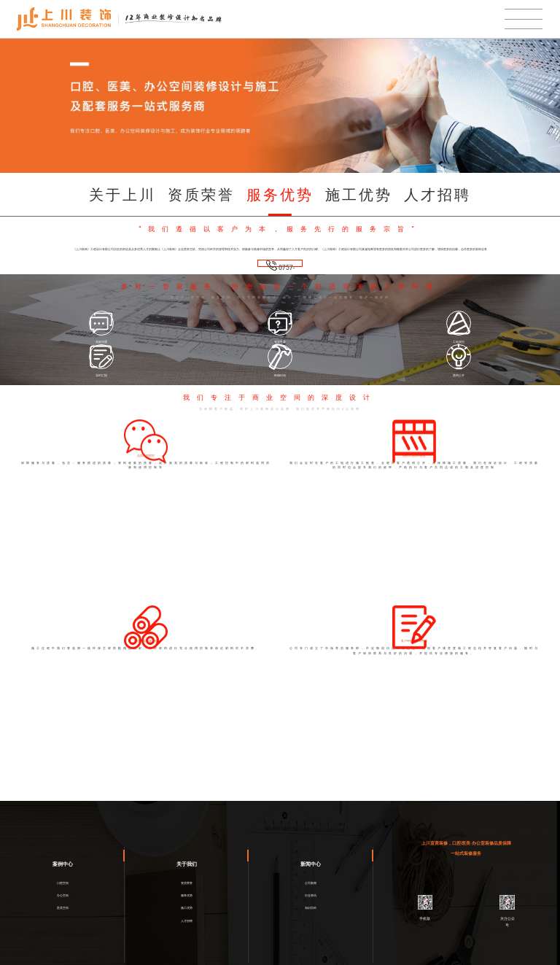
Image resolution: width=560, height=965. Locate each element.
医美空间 (63, 883)
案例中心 (63, 823)
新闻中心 (311, 823)
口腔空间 (63, 846)
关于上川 (122, 195)
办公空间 (63, 864)
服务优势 (280, 195)
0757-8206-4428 (280, 267)
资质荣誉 (201, 195)
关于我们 (187, 823)
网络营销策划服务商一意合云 (367, 958)
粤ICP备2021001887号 (294, 958)
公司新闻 (311, 846)
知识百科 (311, 883)
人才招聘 (437, 195)
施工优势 (359, 195)
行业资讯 (311, 864)
